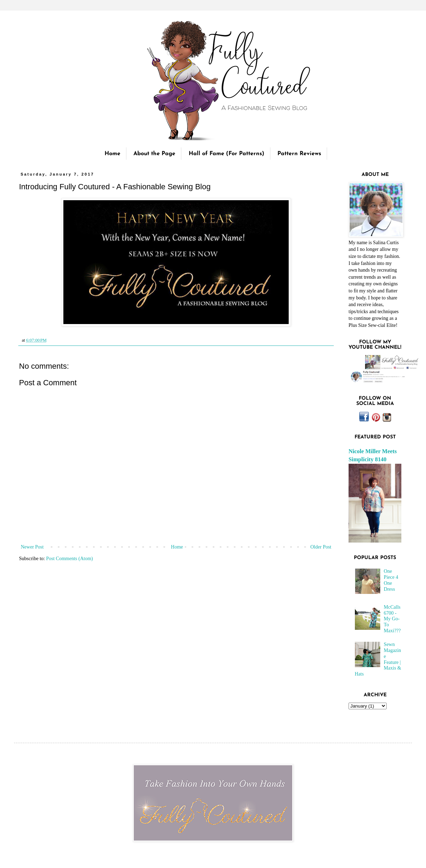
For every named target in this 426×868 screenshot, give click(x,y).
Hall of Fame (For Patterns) (227, 154)
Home (112, 154)
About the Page (154, 154)
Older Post (321, 547)
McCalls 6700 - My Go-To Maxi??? (392, 619)
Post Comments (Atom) (70, 559)
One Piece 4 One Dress (391, 580)
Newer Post (32, 547)
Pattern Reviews (299, 154)
